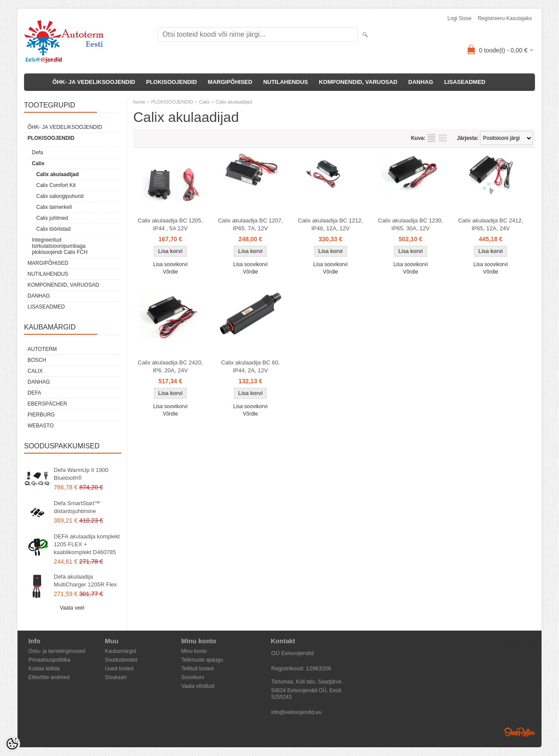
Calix (38, 163)
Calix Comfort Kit (56, 185)
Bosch (37, 360)
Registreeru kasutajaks (505, 18)
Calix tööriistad (53, 229)
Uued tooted (119, 669)
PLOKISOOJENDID (172, 82)
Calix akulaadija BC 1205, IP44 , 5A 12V (171, 224)
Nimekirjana (431, 138)
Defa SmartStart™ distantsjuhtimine (77, 507)
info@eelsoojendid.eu (297, 712)
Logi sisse (460, 18)
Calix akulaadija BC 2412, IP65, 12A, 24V (491, 224)
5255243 (281, 697)
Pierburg (41, 415)
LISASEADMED (465, 82)
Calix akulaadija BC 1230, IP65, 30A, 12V (411, 224)
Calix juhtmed (52, 218)
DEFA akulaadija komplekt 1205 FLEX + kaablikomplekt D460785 (87, 544)
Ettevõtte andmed (49, 677)
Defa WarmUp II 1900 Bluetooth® (81, 474)
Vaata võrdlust (198, 686)
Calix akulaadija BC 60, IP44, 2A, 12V (250, 366)
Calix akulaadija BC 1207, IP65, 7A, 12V (250, 224)
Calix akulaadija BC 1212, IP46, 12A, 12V (330, 224)
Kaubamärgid (120, 651)
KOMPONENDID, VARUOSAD (358, 82)
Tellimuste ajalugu (202, 660)
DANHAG (421, 82)
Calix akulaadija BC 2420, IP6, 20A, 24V (171, 366)
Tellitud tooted (197, 669)
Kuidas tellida (44, 669)
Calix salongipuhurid (60, 196)
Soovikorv (193, 677)
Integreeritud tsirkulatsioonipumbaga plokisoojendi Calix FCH (60, 246)
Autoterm (42, 349)
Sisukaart (116, 677)
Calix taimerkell (54, 207)
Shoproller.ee (520, 732)
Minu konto (194, 651)
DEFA (34, 393)
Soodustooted (121, 660)
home (139, 102)
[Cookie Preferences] (12, 744)
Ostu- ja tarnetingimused (57, 651)
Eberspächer (47, 404)
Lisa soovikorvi (171, 264)
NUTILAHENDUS (286, 82)
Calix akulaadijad (57, 174)
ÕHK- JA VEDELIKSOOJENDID (94, 82)
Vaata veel (72, 608)
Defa (37, 153)
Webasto (41, 426)
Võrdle (171, 272)
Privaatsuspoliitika (49, 660)
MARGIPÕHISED (230, 82)
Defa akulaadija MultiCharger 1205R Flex (85, 581)
